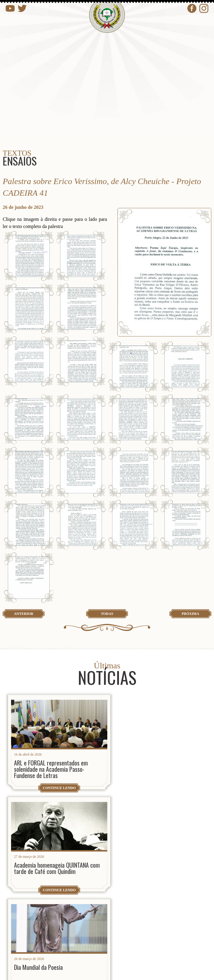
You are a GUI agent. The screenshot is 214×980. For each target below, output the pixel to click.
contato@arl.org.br (52, 922)
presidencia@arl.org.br (57, 902)
